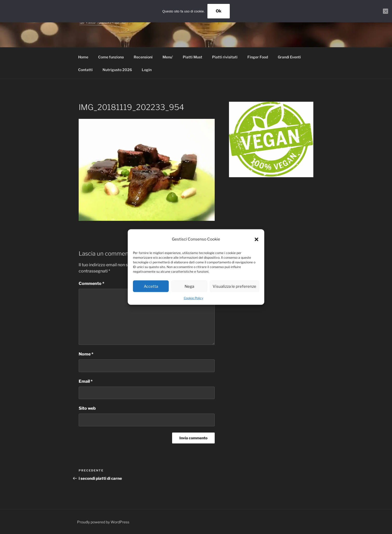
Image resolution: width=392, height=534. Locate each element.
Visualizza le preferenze (234, 286)
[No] (386, 11)
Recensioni (143, 57)
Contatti (85, 70)
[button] (256, 239)
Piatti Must (192, 57)
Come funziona (111, 57)
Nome (86, 354)
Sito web (87, 408)
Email (86, 381)
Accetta (151, 286)
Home (83, 57)
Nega (189, 286)
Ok (219, 11)
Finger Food (258, 57)
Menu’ (168, 57)
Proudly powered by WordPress (103, 522)
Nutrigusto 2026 (117, 70)
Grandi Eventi (289, 57)
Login (147, 70)
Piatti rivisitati (225, 57)
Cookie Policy (194, 298)
